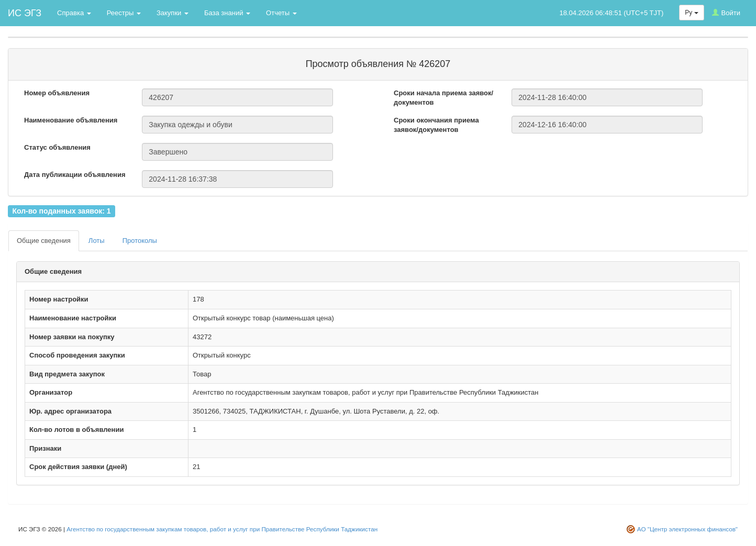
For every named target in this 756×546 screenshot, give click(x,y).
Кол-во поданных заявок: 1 (61, 211)
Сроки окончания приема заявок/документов (436, 125)
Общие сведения (44, 241)
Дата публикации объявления (75, 175)
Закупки (173, 13)
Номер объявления (57, 93)
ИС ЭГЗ (25, 13)
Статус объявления (57, 147)
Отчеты (281, 13)
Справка (74, 13)
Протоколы (140, 241)
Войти (726, 13)
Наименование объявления (71, 120)
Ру (691, 13)
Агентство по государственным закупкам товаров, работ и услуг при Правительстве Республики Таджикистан (222, 529)
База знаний (227, 13)
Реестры (124, 13)
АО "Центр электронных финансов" (687, 529)
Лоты (97, 241)
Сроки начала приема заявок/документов (443, 98)
